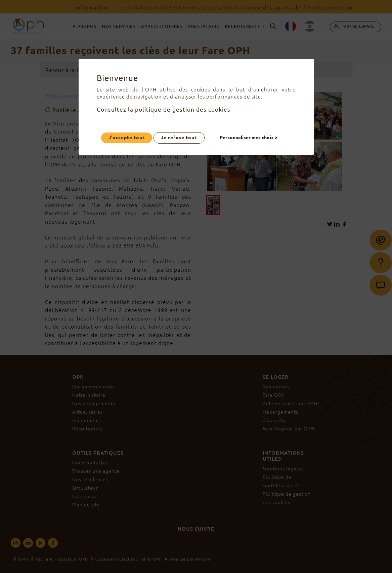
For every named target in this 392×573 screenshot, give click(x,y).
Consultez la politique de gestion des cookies (164, 109)
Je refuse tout (179, 138)
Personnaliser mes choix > (249, 138)
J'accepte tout (127, 138)
